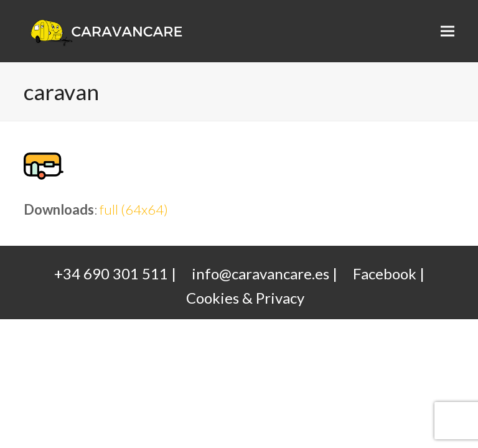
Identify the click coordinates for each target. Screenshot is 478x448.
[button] (448, 31)
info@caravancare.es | (265, 273)
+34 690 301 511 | (115, 273)
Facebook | (389, 273)
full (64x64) (134, 209)
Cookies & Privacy (245, 298)
